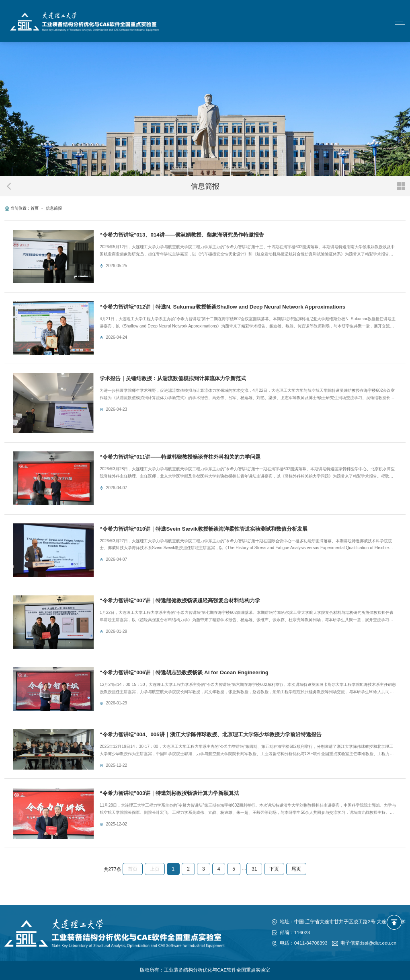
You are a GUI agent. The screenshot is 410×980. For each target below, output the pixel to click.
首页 (35, 208)
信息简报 (54, 208)
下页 (274, 869)
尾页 (296, 869)
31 (254, 869)
